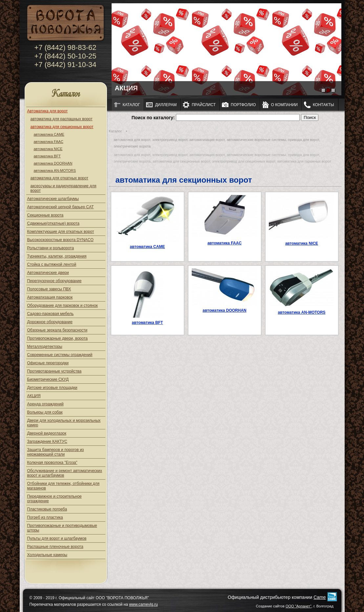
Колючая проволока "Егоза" (52, 463)
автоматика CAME (49, 134)
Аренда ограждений (45, 404)
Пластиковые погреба (47, 509)
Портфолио (243, 105)
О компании (284, 105)
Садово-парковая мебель (51, 314)
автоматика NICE (48, 149)
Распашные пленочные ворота (55, 547)
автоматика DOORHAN (53, 163)
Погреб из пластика (45, 517)
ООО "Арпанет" (299, 606)
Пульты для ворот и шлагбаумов (57, 538)
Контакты (323, 105)
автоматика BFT (47, 156)
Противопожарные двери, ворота (58, 338)
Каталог (66, 94)
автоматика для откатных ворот (59, 178)
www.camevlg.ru (143, 604)
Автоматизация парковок (50, 297)
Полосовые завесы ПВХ (49, 289)
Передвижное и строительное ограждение (54, 499)
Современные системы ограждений (60, 355)
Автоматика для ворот (48, 111)
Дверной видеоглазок (47, 433)
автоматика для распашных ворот (62, 119)
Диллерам (166, 105)
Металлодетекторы (45, 347)
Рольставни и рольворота (51, 248)
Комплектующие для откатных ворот (61, 232)
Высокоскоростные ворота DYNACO (60, 240)
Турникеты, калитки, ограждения (57, 256)
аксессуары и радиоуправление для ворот (64, 188)
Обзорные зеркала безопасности (57, 330)
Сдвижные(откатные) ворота (53, 223)
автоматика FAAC (49, 142)
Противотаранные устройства (54, 371)
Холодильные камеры (47, 555)
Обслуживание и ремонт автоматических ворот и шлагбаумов (65, 473)
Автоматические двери (48, 273)
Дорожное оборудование (50, 322)
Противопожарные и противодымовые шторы (62, 528)
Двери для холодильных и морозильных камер (64, 423)
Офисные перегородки (48, 363)
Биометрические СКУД (48, 379)
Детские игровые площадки (52, 388)
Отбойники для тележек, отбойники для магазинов (64, 486)
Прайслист (204, 105)
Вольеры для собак (45, 412)
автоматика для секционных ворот (62, 127)
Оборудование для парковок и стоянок (63, 306)
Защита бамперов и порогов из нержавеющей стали (56, 452)
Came (320, 597)
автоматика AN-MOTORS (55, 170)
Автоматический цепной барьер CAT (61, 207)
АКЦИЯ (34, 396)
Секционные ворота (45, 215)
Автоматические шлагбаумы (53, 199)
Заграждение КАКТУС (47, 442)
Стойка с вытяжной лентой (52, 264)
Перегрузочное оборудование (54, 281)
